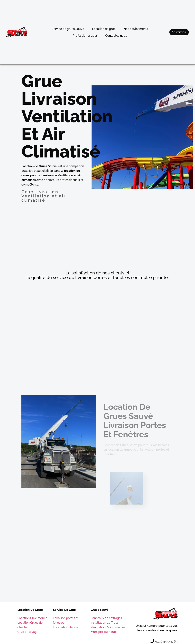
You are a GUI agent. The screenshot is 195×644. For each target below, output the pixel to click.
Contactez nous (116, 36)
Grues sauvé (100, 610)
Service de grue (64, 610)
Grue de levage (28, 632)
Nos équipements (136, 29)
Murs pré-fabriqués (104, 632)
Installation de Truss (105, 623)
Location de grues (30, 610)
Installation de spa (66, 627)
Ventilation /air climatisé (108, 627)
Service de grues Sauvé (68, 29)
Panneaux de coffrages (106, 618)
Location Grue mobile (32, 618)
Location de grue (104, 29)
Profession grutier (85, 36)
